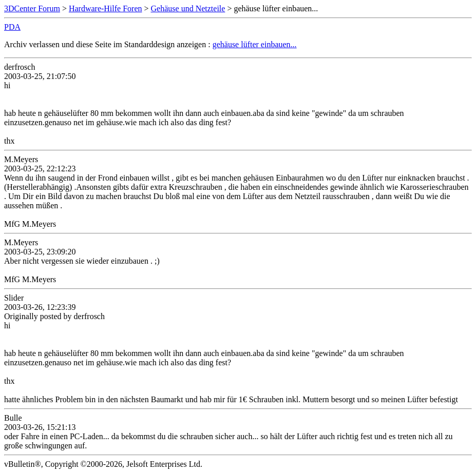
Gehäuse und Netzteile (188, 8)
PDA (12, 27)
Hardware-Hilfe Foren (106, 8)
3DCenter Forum (32, 8)
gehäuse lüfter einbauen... (255, 44)
